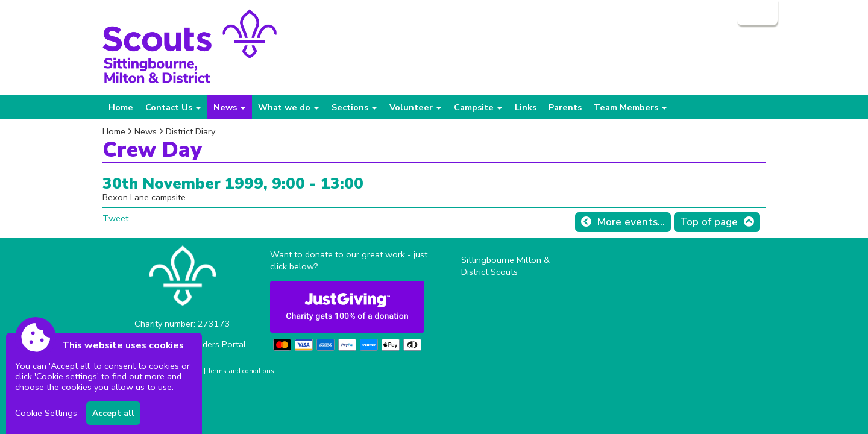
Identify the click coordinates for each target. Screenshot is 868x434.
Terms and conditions (241, 371)
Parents (565, 107)
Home (121, 107)
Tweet (115, 218)
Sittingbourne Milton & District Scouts (505, 266)
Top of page (709, 222)
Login (756, 13)
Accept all (113, 413)
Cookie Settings (46, 413)
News (146, 131)
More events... (631, 222)
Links (526, 107)
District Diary (190, 131)
